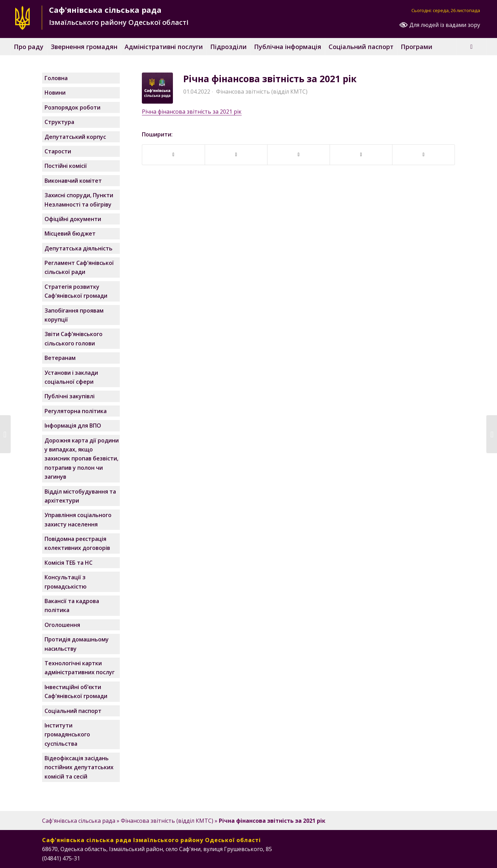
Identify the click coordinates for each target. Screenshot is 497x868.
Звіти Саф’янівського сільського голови (74, 338)
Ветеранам (60, 358)
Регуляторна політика (76, 411)
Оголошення (62, 625)
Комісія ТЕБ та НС (69, 563)
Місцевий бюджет (70, 233)
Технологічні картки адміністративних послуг (80, 668)
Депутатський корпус (75, 137)
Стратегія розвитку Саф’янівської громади (76, 291)
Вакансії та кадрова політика (72, 605)
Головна (56, 78)
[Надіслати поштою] (423, 155)
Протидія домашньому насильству (77, 644)
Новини (55, 93)
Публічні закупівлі (70, 396)
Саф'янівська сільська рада (79, 821)
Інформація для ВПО (73, 426)
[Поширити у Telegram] (236, 155)
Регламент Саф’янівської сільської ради (79, 267)
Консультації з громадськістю (66, 582)
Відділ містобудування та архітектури (80, 496)
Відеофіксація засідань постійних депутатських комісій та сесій (79, 767)
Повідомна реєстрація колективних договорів (77, 543)
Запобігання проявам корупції (74, 315)
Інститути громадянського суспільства (67, 735)
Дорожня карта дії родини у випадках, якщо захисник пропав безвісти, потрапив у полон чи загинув (82, 459)
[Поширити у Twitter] (299, 155)
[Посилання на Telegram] (450, 857)
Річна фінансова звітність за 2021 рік (270, 79)
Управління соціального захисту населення (78, 519)
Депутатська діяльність (79, 248)
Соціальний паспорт (73, 711)
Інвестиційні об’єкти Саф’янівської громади (76, 691)
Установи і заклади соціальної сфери (71, 377)
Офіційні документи (73, 219)
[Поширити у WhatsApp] (361, 155)
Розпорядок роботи (72, 107)
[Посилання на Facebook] (419, 857)
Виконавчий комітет (73, 181)
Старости (58, 151)
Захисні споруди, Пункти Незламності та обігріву (79, 200)
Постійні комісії (66, 166)
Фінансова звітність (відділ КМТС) (262, 92)
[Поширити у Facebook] (173, 155)
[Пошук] (471, 47)
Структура (59, 122)
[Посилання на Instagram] (429, 857)
